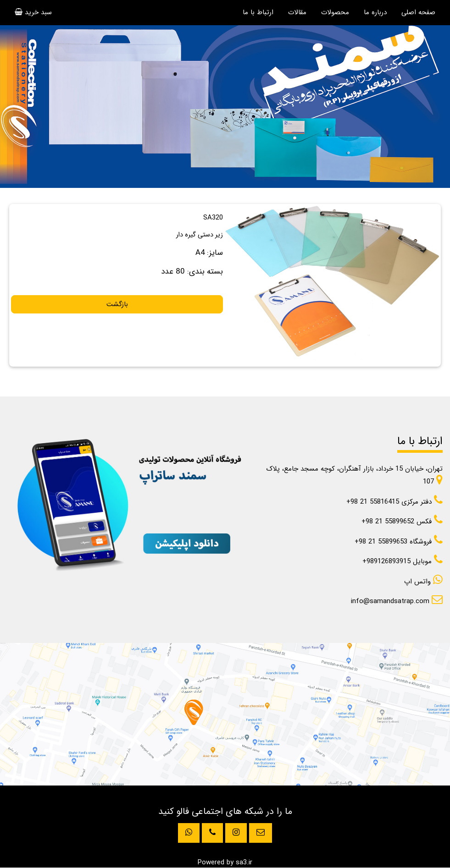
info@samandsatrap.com (397, 601)
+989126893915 (403, 561)
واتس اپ (423, 582)
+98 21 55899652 (402, 522)
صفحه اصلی (418, 12)
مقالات (297, 12)
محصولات (335, 12)
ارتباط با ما (258, 12)
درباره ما (375, 12)
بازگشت (117, 304)
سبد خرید (33, 12)
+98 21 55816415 (394, 502)
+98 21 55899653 (399, 542)
